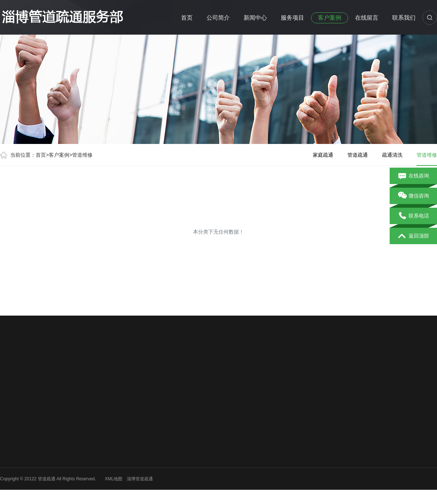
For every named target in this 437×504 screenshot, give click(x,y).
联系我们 (404, 18)
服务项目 (292, 18)
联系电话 (414, 216)
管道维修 (82, 155)
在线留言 (367, 18)
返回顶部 (414, 236)
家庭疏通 (323, 155)
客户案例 (330, 18)
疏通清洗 (392, 155)
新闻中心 (255, 18)
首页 (187, 18)
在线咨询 (414, 176)
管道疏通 (358, 155)
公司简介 (218, 18)
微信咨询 (414, 196)
